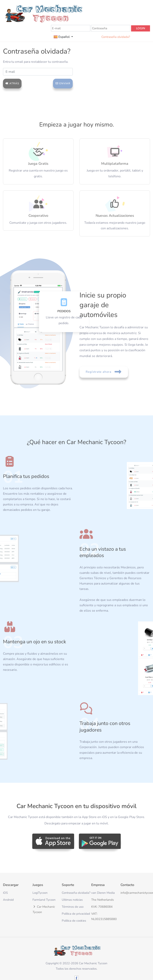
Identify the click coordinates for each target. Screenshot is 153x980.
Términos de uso (73, 907)
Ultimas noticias (72, 900)
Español (62, 37)
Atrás (12, 83)
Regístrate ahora (104, 372)
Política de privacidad (76, 914)
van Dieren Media (103, 893)
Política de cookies (74, 921)
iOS (5, 893)
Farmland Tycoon (44, 900)
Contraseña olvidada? (116, 37)
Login (141, 28)
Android (8, 900)
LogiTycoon (40, 893)
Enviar (63, 83)
